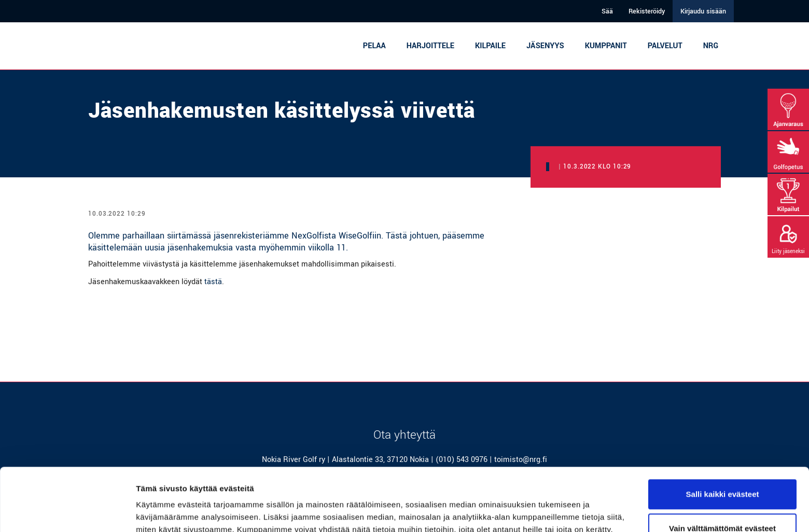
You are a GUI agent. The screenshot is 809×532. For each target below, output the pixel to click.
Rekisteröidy (647, 11)
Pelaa (374, 46)
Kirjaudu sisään (703, 11)
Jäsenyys (545, 46)
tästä (213, 282)
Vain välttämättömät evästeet (722, 469)
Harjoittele (430, 46)
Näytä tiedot (158, 512)
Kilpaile (490, 46)
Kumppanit (606, 46)
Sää (607, 11)
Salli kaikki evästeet (723, 435)
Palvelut (665, 46)
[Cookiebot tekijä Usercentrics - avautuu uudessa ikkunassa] (67, 512)
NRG (711, 46)
